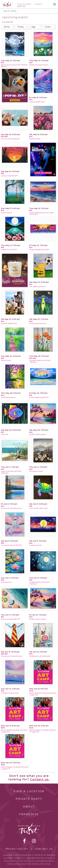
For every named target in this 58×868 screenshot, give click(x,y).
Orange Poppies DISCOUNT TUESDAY (40, 361)
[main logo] (7, 3)
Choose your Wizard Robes (12, 656)
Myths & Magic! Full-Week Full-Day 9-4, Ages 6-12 (15, 768)
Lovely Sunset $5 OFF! (10, 176)
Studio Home (24, 4)
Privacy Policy (17, 849)
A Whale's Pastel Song (10, 693)
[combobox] (8, 27)
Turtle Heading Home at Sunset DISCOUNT (41, 214)
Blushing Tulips (35, 139)
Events (39, 4)
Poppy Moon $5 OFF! (9, 250)
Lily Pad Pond (6, 582)
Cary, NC (7, 11)
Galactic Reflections (37, 102)
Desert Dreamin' (36, 545)
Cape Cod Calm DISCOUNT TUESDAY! (11, 472)
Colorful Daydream (8, 397)
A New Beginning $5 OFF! (39, 397)
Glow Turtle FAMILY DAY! (39, 508)
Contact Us (44, 849)
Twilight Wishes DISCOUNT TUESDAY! (39, 583)
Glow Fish (5, 434)
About (29, 807)
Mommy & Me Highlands (10, 139)
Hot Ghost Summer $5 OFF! (12, 545)
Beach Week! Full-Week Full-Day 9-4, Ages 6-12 (15, 731)
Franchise (29, 814)
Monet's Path (6, 360)
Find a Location (29, 791)
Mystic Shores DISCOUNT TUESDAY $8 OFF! (14, 66)
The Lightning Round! (37, 287)
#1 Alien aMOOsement (38, 323)
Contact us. (40, 779)
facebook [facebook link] (24, 841)
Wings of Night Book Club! (39, 250)
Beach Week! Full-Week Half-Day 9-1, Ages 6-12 (43, 694)
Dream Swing (6, 213)
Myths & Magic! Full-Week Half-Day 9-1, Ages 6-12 (42, 731)
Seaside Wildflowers (9, 323)
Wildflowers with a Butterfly (40, 656)
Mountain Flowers (36, 471)
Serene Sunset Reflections (11, 508)
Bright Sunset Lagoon (38, 434)
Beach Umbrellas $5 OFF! (11, 619)
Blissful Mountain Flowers (39, 65)
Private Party (29, 799)
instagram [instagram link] (34, 841)
